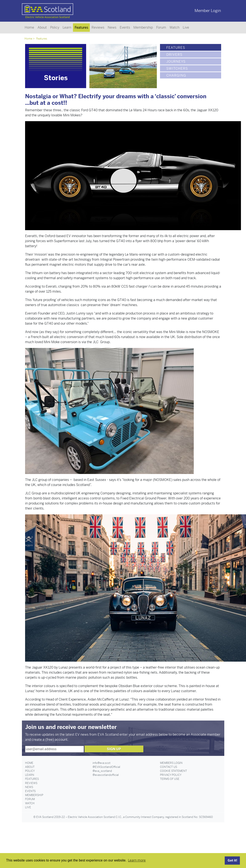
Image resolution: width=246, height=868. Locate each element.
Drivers (174, 55)
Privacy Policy (171, 775)
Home (29, 27)
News (112, 27)
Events (125, 27)
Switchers (177, 68)
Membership (143, 27)
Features (81, 27)
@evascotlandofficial (106, 775)
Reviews (98, 27)
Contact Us (169, 767)
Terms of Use (170, 779)
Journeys (176, 62)
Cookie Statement (173, 771)
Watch (174, 27)
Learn (67, 27)
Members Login (171, 763)
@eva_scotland (102, 771)
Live (186, 27)
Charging (176, 75)
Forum (161, 27)
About (42, 27)
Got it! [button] (232, 860)
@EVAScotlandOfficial (106, 767)
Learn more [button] (137, 860)
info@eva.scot (101, 763)
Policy (55, 27)
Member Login (208, 11)
